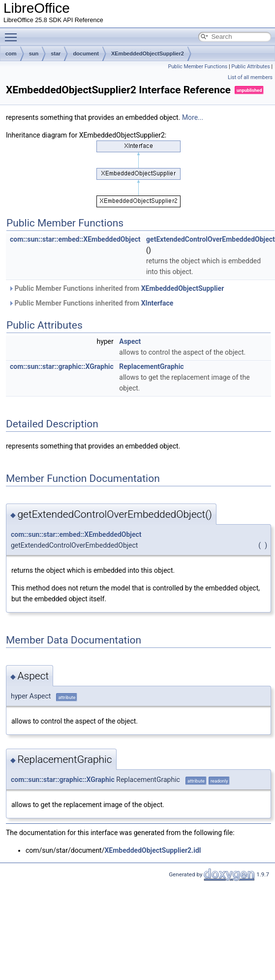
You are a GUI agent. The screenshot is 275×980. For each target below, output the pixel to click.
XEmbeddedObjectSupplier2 (148, 54)
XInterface (157, 303)
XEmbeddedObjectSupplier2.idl (153, 850)
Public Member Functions (198, 67)
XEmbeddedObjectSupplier (183, 288)
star (56, 54)
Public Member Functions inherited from (116, 288)
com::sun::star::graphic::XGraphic (62, 366)
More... (193, 117)
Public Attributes (251, 67)
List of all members (250, 77)
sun (34, 54)
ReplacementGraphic (151, 366)
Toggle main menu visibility (13, 33)
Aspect (130, 341)
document (86, 54)
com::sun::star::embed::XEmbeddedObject (75, 239)
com (11, 54)
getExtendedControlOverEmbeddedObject (211, 239)
